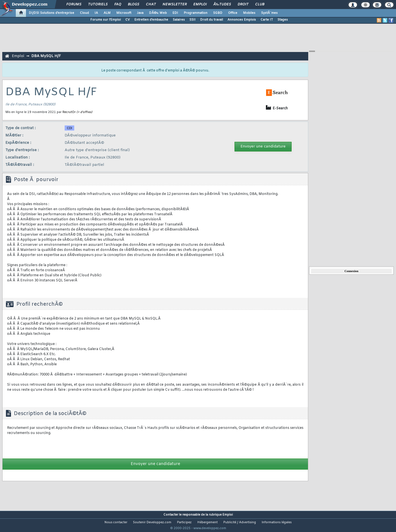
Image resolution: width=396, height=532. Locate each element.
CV (128, 20)
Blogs (134, 5)
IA (96, 13)
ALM (107, 13)
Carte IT (267, 20)
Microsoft (124, 13)
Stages (283, 20)
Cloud (84, 13)
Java (140, 13)
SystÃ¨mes (269, 13)
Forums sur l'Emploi (106, 20)
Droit (243, 5)
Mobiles (249, 13)
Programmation (196, 13)
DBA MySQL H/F (46, 56)
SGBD (218, 13)
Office (233, 13)
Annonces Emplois (242, 20)
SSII (192, 20)
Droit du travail (212, 20)
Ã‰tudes (222, 5)
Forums (74, 5)
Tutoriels (98, 5)
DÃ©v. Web (158, 13)
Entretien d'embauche (151, 20)
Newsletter (175, 5)
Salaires (179, 20)
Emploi (200, 5)
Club (260, 5)
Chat (151, 5)
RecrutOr (69, 112)
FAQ (118, 5)
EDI (175, 13)
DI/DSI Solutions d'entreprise (52, 13)
